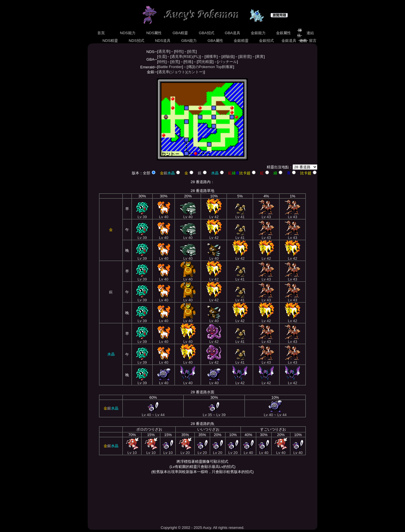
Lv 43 (266, 215)
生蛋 (162, 57)
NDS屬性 (154, 33)
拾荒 (192, 51)
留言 (313, 41)
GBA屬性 (215, 41)
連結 (310, 33)
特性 (179, 51)
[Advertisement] (202, 500)
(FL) (196, 57)
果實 (260, 57)
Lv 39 (142, 215)
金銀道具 (289, 41)
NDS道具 (163, 41)
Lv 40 (164, 215)
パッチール (228, 62)
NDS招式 (137, 41)
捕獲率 (211, 57)
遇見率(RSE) (182, 57)
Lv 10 (132, 451)
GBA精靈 (180, 33)
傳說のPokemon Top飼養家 (210, 67)
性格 (188, 62)
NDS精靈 (110, 41)
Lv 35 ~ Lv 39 (214, 413)
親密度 (245, 57)
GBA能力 (189, 41)
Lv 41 (240, 215)
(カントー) (195, 72)
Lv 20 (185, 451)
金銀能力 (258, 33)
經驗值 (228, 57)
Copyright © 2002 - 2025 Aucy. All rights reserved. (202, 528)
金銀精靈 (241, 41)
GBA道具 (233, 33)
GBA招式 (207, 33)
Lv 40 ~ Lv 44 (153, 413)
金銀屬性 (283, 33)
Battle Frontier (170, 67)
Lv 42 (214, 215)
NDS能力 (128, 33)
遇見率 (164, 51)
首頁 (101, 33)
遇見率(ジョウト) (172, 72)
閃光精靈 (205, 62)
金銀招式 (267, 41)
